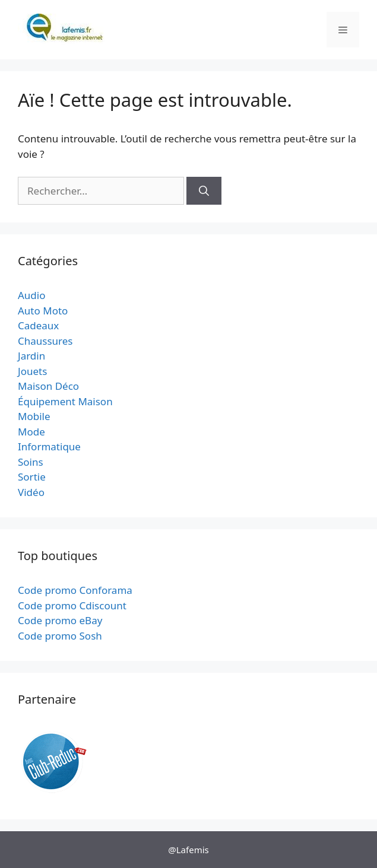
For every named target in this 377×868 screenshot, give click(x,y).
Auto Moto (43, 311)
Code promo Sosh (60, 636)
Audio (32, 295)
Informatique (49, 446)
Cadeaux (38, 325)
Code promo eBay (60, 620)
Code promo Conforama (75, 590)
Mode (31, 432)
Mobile (34, 416)
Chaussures (45, 341)
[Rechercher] (204, 191)
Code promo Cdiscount (72, 605)
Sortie (32, 477)
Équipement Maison (65, 401)
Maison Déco (48, 386)
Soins (31, 462)
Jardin (31, 356)
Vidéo (31, 492)
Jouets (32, 371)
